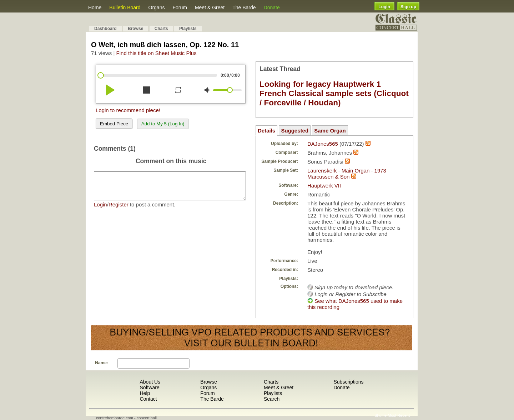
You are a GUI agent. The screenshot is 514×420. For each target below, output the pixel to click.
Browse (135, 29)
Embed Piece (114, 124)
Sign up (408, 7)
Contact (148, 399)
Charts (161, 29)
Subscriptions (348, 382)
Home (95, 7)
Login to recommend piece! (128, 110)
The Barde (244, 7)
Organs (157, 7)
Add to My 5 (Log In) (163, 124)
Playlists (188, 29)
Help (145, 393)
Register (119, 210)
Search (272, 399)
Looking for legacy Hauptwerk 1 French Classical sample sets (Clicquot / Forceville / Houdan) (334, 93)
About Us (150, 382)
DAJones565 (323, 144)
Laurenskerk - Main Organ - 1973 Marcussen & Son (347, 174)
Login (384, 7)
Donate (272, 7)
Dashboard (105, 29)
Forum (180, 7)
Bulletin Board (125, 7)
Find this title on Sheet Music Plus (157, 53)
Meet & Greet (210, 7)
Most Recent (399, 415)
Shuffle (381, 415)
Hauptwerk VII (324, 186)
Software (149, 387)
